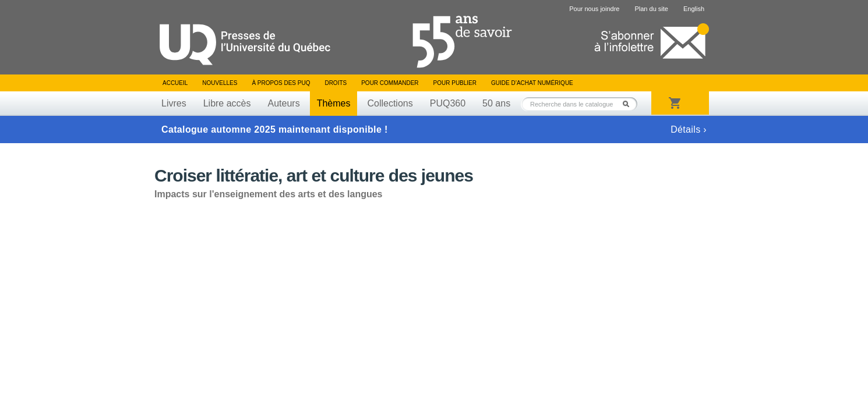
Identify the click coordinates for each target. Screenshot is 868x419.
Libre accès (227, 103)
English (694, 9)
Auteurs (284, 103)
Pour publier (455, 83)
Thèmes (334, 103)
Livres (174, 103)
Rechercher (629, 104)
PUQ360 (448, 103)
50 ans (496, 103)
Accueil (175, 83)
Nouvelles (220, 83)
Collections (390, 103)
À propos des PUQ (281, 83)
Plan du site (651, 9)
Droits (336, 83)
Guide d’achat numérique (532, 83)
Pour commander (390, 83)
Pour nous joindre (594, 9)
